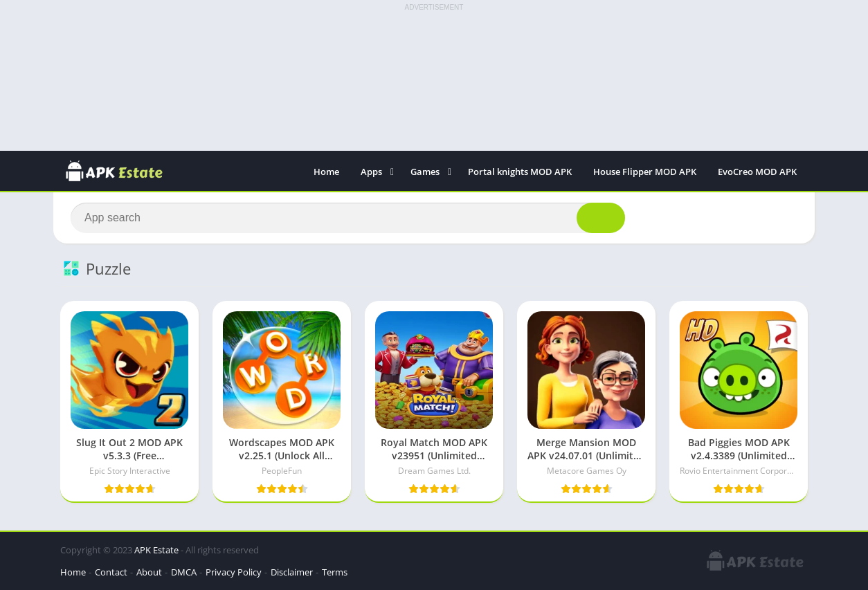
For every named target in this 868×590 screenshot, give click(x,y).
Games (425, 172)
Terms (335, 572)
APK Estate (156, 550)
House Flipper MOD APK (645, 172)
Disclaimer (292, 572)
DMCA (184, 572)
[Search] (348, 218)
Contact (111, 572)
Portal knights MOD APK (520, 172)
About (149, 572)
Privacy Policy (234, 572)
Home (326, 172)
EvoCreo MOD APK (757, 172)
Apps (371, 172)
